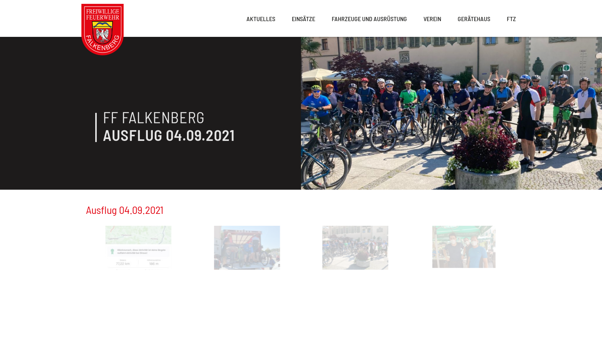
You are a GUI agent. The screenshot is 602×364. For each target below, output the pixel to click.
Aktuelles (261, 19)
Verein (432, 19)
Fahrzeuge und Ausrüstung (369, 19)
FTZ (511, 19)
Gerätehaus (474, 19)
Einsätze (303, 19)
